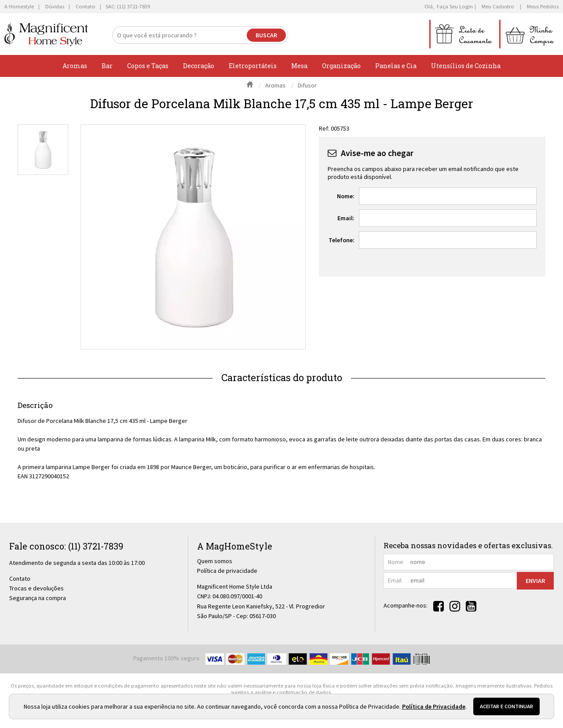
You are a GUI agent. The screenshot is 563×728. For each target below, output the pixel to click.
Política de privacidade (227, 571)
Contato (20, 579)
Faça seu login (455, 6)
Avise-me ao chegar (377, 153)
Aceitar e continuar (506, 706)
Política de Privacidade (434, 706)
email (395, 580)
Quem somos (215, 561)
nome (396, 562)
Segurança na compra (38, 598)
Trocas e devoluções (37, 588)
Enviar (535, 581)
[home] (46, 34)
